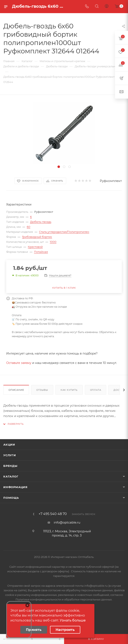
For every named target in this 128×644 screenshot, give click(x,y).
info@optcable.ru (67, 522)
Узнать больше (73, 620)
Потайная (41, 252)
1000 (53, 242)
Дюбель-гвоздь (41, 222)
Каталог (11, 476)
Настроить (65, 630)
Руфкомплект (111, 181)
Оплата (96, 390)
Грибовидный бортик (37, 237)
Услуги (10, 455)
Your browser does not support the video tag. (19, 620)
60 (29, 227)
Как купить (69, 390)
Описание (16, 390)
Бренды (10, 466)
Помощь (11, 498)
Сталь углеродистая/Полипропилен (64, 232)
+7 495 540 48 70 (53, 514)
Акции (9, 445)
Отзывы (42, 390)
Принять (34, 630)
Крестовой (35, 247)
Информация (15, 487)
